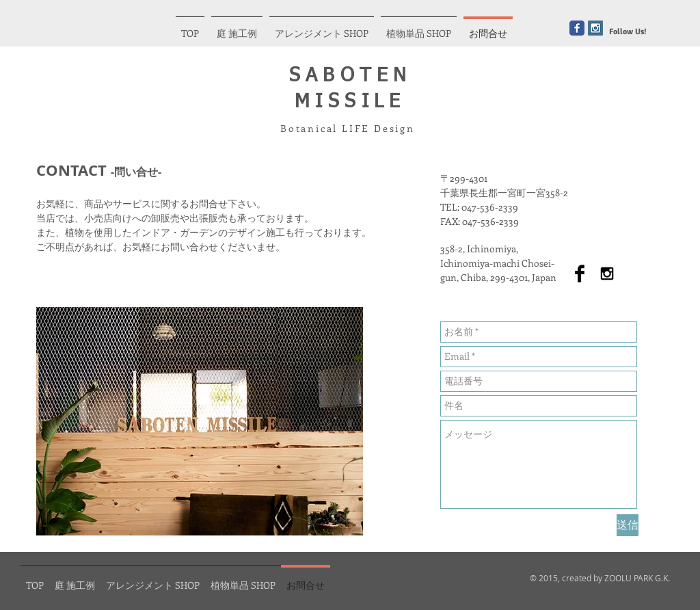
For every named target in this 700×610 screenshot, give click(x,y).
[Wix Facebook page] (577, 28)
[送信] (628, 525)
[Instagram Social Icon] (595, 28)
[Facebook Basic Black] (580, 274)
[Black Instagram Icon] (607, 274)
